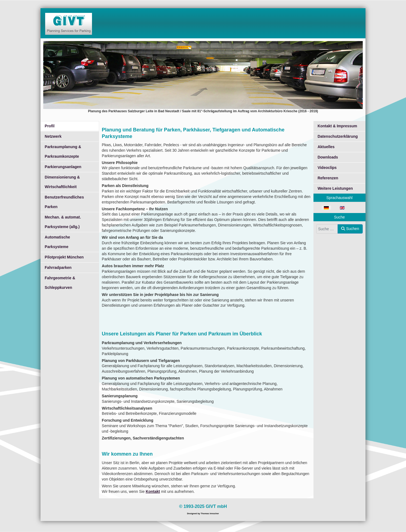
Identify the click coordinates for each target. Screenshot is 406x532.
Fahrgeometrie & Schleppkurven (60, 283)
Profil (50, 126)
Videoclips (327, 168)
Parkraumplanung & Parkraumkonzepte (63, 152)
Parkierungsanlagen (63, 167)
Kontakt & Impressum (337, 126)
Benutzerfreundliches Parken (64, 202)
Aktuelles (326, 147)
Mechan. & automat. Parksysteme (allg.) (63, 222)
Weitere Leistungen (335, 188)
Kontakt (153, 491)
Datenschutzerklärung (338, 136)
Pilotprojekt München (64, 257)
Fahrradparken (58, 268)
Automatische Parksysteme (57, 242)
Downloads (328, 157)
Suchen (350, 229)
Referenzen (328, 178)
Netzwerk (53, 136)
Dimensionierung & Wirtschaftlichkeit (62, 182)
